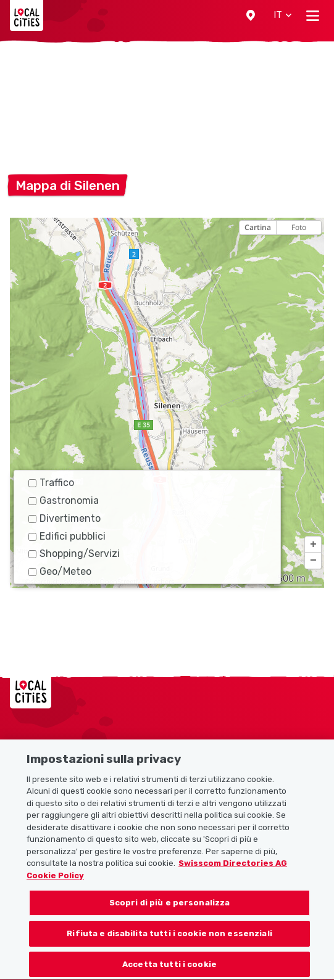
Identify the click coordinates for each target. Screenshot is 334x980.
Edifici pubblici (67, 536)
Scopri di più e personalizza (170, 920)
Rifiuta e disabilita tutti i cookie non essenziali (169, 951)
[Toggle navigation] (313, 15)
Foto (299, 227)
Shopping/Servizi (74, 554)
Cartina (258, 227)
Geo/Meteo (60, 571)
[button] (251, 15)
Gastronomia (64, 500)
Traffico (51, 483)
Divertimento (65, 518)
